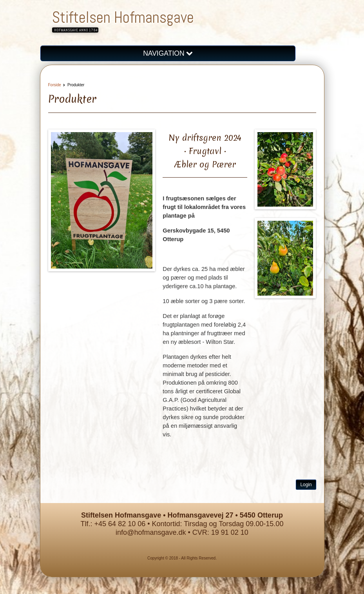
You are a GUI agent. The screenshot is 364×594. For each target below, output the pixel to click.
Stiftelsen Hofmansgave (123, 17)
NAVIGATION (168, 53)
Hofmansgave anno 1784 (76, 30)
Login (306, 485)
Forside (55, 85)
